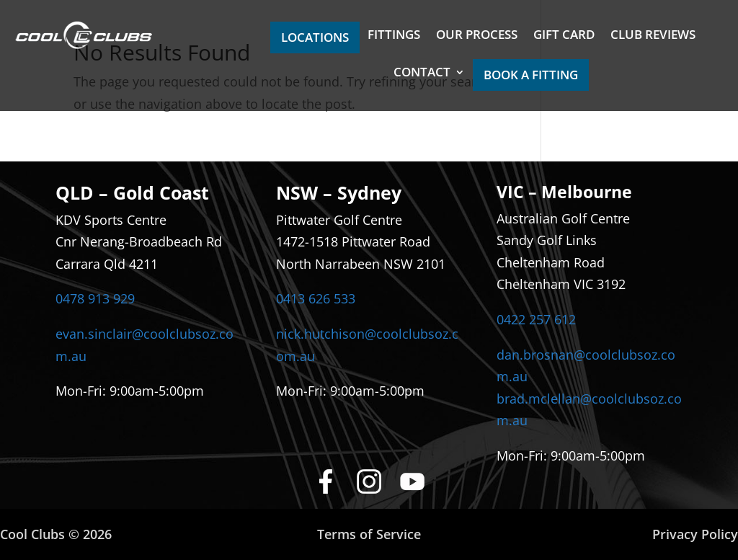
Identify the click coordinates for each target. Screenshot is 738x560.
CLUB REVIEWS (653, 36)
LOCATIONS (315, 37)
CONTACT (422, 74)
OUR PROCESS (477, 36)
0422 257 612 (536, 319)
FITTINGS (394, 36)
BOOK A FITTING (531, 75)
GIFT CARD (564, 36)
